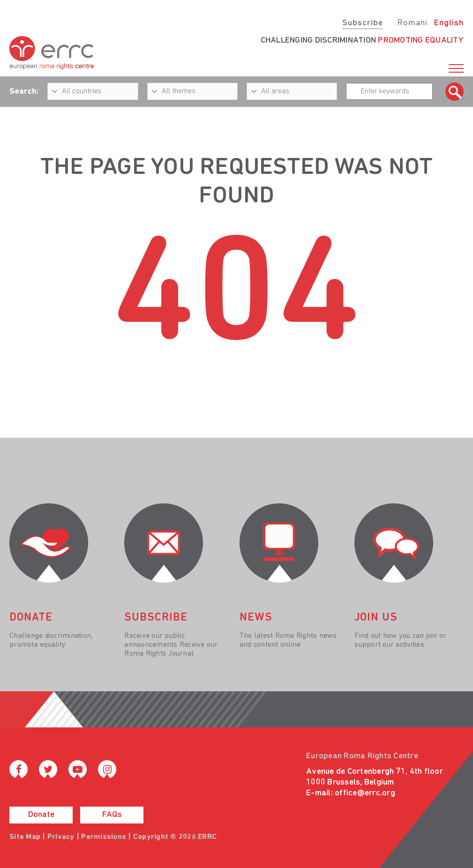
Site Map (25, 837)
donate (31, 618)
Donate (41, 815)
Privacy (61, 837)
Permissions (104, 837)
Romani (412, 23)
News (256, 618)
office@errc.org (365, 793)
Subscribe (363, 23)
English (449, 23)
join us (376, 618)
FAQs (112, 815)
